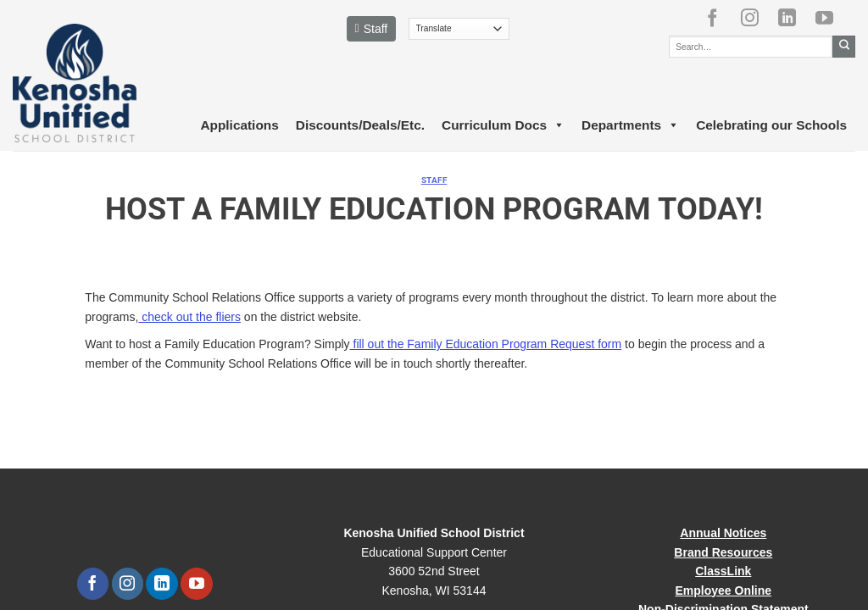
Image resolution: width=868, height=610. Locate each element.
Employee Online (724, 591)
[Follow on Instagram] (756, 18)
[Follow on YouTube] (831, 18)
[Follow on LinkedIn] (793, 18)
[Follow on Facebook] (719, 18)
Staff (372, 29)
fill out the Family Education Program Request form (486, 344)
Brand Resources (723, 552)
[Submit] (844, 47)
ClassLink (723, 571)
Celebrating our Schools (771, 125)
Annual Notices (723, 533)
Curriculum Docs (503, 125)
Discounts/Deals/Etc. (360, 125)
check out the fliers (189, 317)
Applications (239, 125)
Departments (630, 125)
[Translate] (459, 29)
